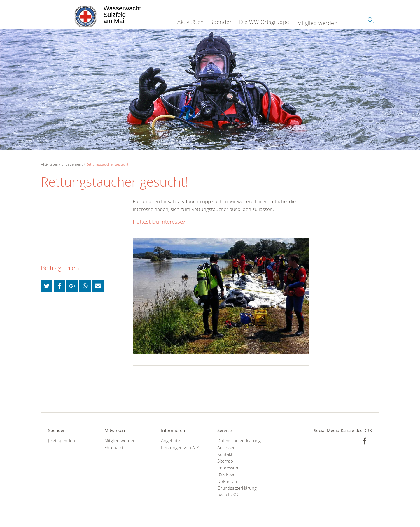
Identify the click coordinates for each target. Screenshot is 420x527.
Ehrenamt (114, 448)
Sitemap (225, 461)
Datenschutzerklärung (238, 441)
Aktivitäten (191, 22)
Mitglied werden (317, 23)
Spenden (222, 22)
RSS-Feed (226, 474)
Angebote (170, 441)
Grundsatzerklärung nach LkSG (237, 491)
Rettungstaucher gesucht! (107, 164)
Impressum (228, 468)
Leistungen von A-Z (180, 448)
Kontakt (225, 454)
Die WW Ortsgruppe (264, 22)
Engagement (72, 164)
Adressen (226, 448)
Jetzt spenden (62, 441)
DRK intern (228, 481)
